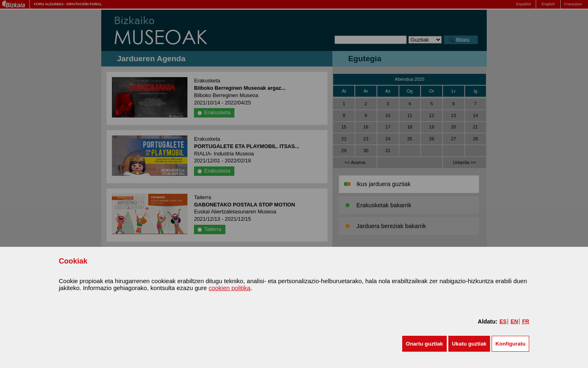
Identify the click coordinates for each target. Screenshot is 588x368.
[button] (424, 344)
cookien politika (230, 288)
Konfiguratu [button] (510, 344)
